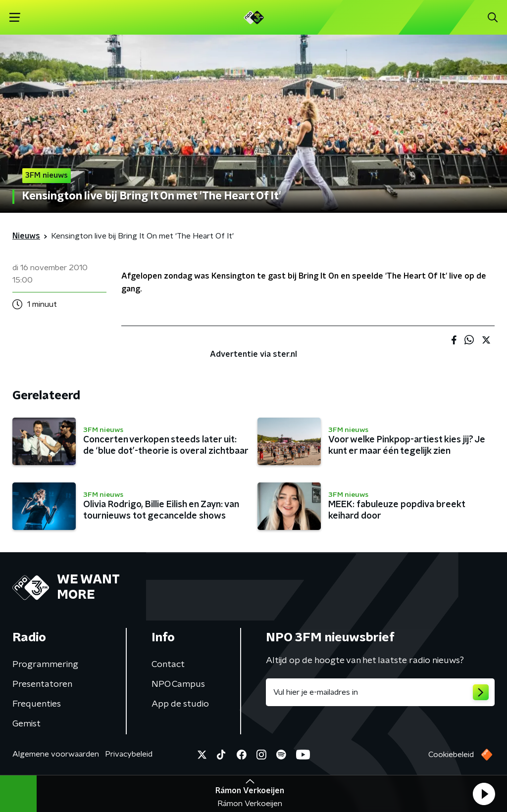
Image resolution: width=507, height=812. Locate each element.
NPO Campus (178, 684)
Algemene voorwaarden (56, 754)
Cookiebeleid (451, 755)
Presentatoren (42, 684)
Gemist (26, 724)
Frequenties (37, 704)
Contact (168, 665)
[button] (484, 794)
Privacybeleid (129, 754)
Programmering (45, 665)
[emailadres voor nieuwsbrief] (380, 692)
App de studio (180, 704)
